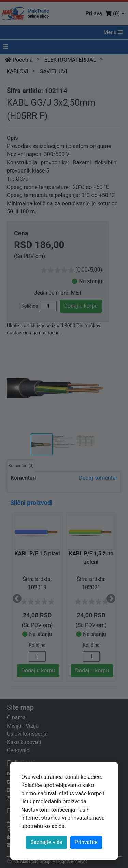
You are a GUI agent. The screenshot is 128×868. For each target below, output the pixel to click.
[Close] (86, 842)
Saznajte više (46, 842)
